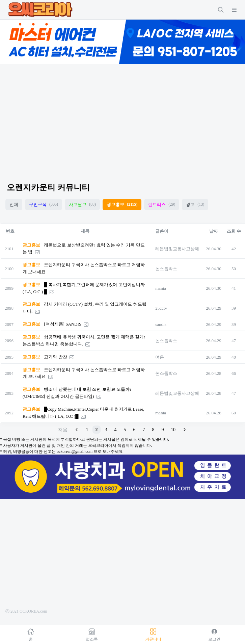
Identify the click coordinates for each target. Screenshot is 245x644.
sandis (161, 324)
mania (161, 288)
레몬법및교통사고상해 (177, 249)
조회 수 (234, 231)
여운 (160, 357)
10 (173, 430)
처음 (63, 430)
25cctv (161, 308)
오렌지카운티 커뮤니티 (48, 187)
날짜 (214, 231)
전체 (14, 204)
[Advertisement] (123, 117)
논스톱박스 (166, 269)
